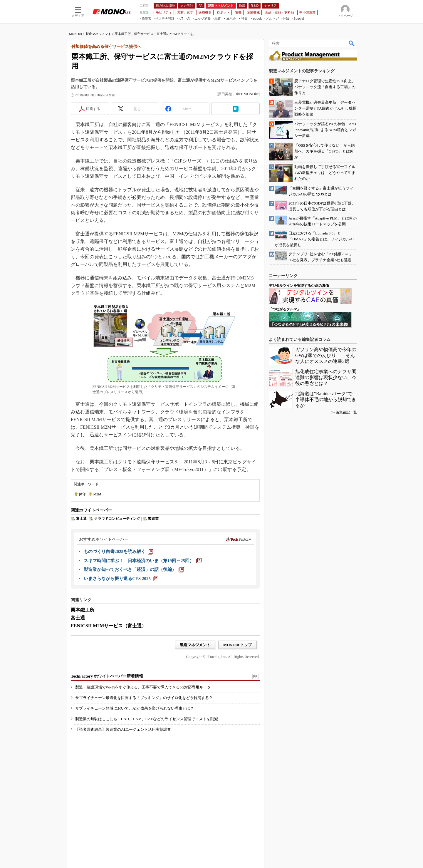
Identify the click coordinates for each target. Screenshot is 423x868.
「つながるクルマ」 (285, 309)
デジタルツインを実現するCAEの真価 (299, 286)
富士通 (81, 519)
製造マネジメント (98, 34)
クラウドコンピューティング (117, 519)
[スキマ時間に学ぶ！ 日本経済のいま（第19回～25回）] (143, 561)
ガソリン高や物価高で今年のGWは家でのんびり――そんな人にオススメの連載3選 (326, 355)
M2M (97, 494)
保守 (82, 494)
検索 (352, 43)
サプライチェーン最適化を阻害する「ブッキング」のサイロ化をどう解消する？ (144, 698)
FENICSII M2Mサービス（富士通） (109, 626)
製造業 (153, 519)
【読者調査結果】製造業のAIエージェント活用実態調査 (123, 729)
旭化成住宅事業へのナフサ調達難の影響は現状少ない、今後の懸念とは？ (326, 377)
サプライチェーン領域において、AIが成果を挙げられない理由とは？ (135, 708)
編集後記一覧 (346, 412)
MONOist (75, 34)
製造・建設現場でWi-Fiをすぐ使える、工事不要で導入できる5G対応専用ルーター (145, 687)
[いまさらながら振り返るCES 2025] (121, 579)
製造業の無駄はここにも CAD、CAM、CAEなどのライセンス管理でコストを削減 (147, 719)
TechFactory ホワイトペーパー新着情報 (107, 676)
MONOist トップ (237, 645)
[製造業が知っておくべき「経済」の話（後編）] (134, 569)
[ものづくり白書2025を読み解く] (118, 552)
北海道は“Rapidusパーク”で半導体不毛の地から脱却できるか (326, 399)
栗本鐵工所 (83, 610)
